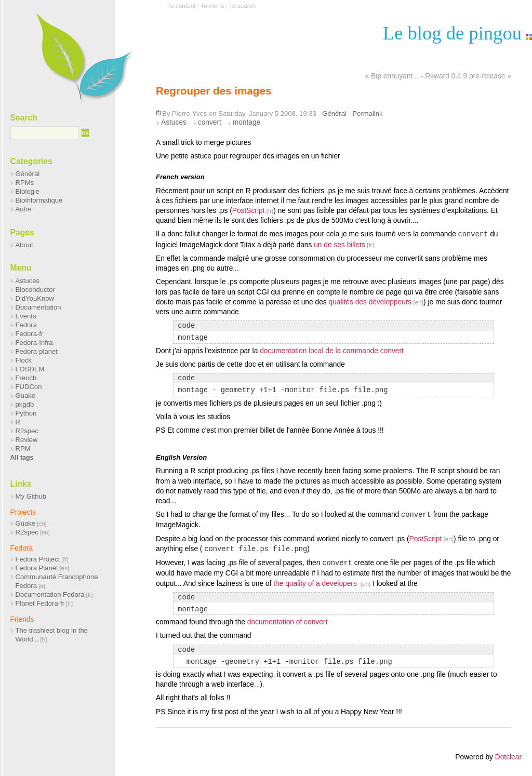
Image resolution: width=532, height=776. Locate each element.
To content (182, 6)
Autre (24, 209)
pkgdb (25, 404)
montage (247, 122)
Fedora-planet (37, 351)
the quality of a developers (316, 584)
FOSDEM (30, 369)
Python (26, 413)
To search (242, 6)
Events (26, 316)
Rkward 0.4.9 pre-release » (468, 76)
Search (24, 118)
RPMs (25, 183)
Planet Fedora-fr (40, 603)
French (26, 378)
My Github (31, 496)
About (24, 245)
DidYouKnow (35, 298)
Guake (26, 396)
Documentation (38, 307)
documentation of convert (287, 622)
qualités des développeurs (370, 302)
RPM (23, 449)
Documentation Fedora (50, 594)
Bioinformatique (39, 200)
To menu (212, 6)
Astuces (174, 122)
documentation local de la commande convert (332, 351)
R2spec (27, 431)
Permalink (367, 113)
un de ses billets (340, 245)
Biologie (28, 191)
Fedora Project (38, 559)
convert (210, 122)
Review (27, 440)
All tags (22, 458)
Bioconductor (35, 290)
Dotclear (508, 757)
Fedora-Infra (34, 343)
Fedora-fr (30, 334)
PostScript (249, 211)
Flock (24, 360)
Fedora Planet (37, 568)
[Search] (45, 133)
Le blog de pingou (452, 33)
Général (334, 113)
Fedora (26, 325)
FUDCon (29, 387)
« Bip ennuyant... (392, 76)
